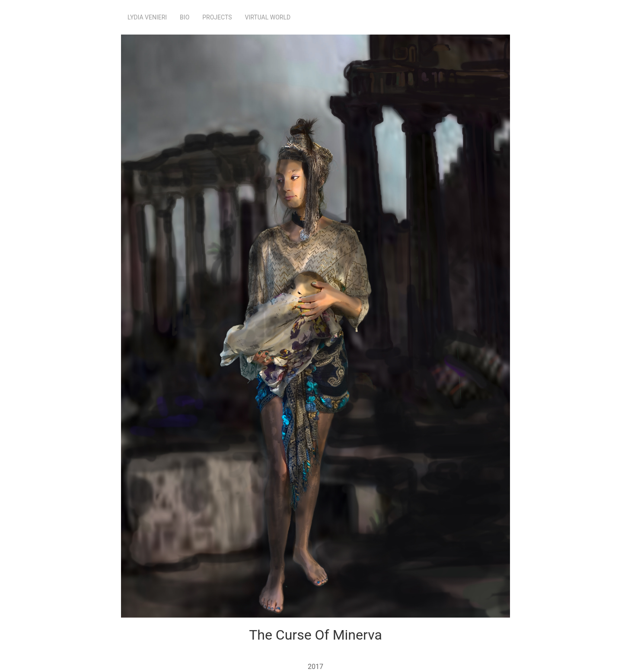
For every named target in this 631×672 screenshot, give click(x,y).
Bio (185, 17)
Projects (217, 17)
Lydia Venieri (147, 17)
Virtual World (268, 17)
